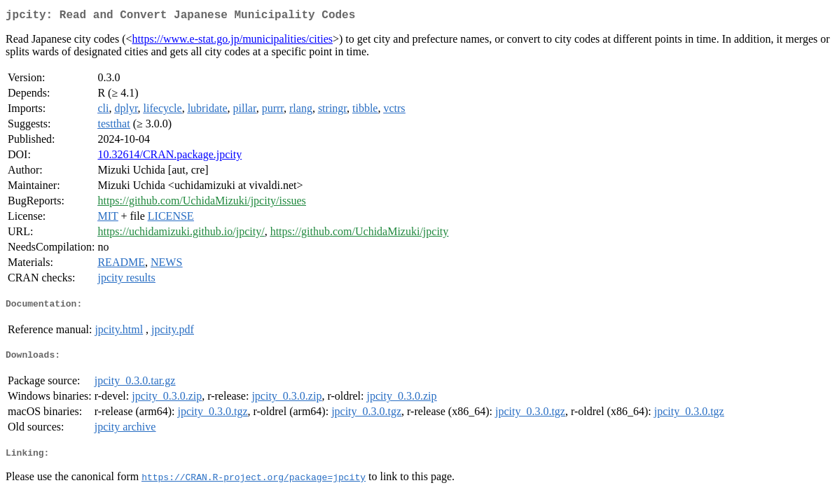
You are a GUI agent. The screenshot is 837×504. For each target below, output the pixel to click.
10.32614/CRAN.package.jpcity (170, 157)
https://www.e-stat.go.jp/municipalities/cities (233, 42)
